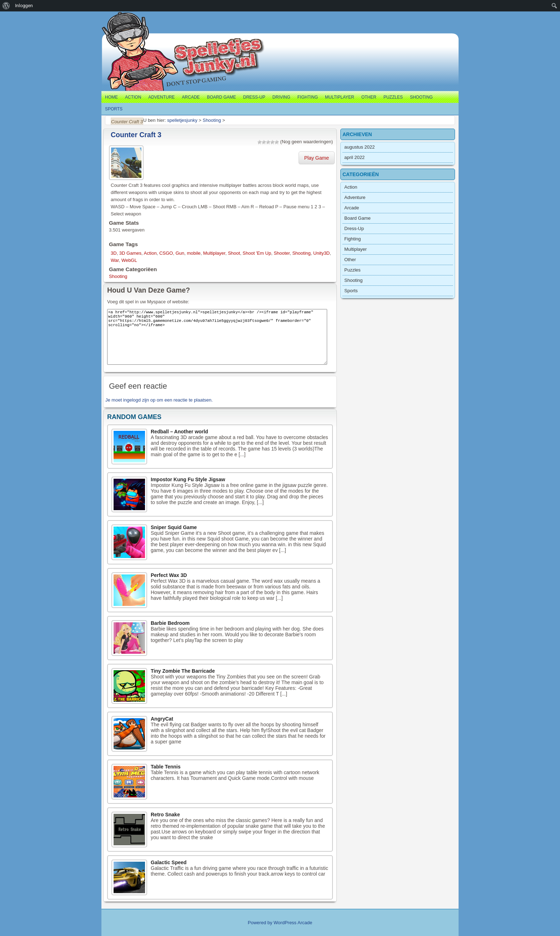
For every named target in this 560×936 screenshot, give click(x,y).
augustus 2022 (359, 147)
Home (111, 97)
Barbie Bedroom (170, 623)
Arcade (191, 97)
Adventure (161, 97)
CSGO (166, 253)
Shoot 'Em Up (257, 253)
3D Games (130, 253)
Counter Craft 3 (136, 135)
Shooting (421, 97)
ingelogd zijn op (139, 400)
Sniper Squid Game (174, 527)
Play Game (317, 158)
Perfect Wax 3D (169, 575)
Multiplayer (340, 97)
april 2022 (354, 157)
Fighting (308, 97)
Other (369, 97)
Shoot (234, 253)
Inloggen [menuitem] (24, 6)
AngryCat (162, 719)
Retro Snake (165, 815)
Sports (114, 109)
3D (114, 253)
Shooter (282, 253)
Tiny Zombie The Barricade (183, 671)
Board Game (221, 97)
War (115, 260)
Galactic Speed (169, 862)
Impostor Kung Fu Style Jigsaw (188, 479)
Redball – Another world (179, 432)
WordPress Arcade (293, 923)
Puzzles (393, 97)
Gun (180, 253)
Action (133, 97)
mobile (194, 253)
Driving (281, 97)
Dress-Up (254, 97)
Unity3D (321, 253)
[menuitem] (6, 6)
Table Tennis (166, 767)
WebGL (129, 260)
